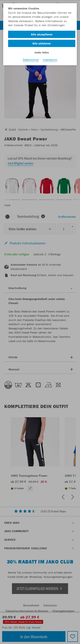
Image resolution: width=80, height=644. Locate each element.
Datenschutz (31, 60)
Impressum (50, 60)
